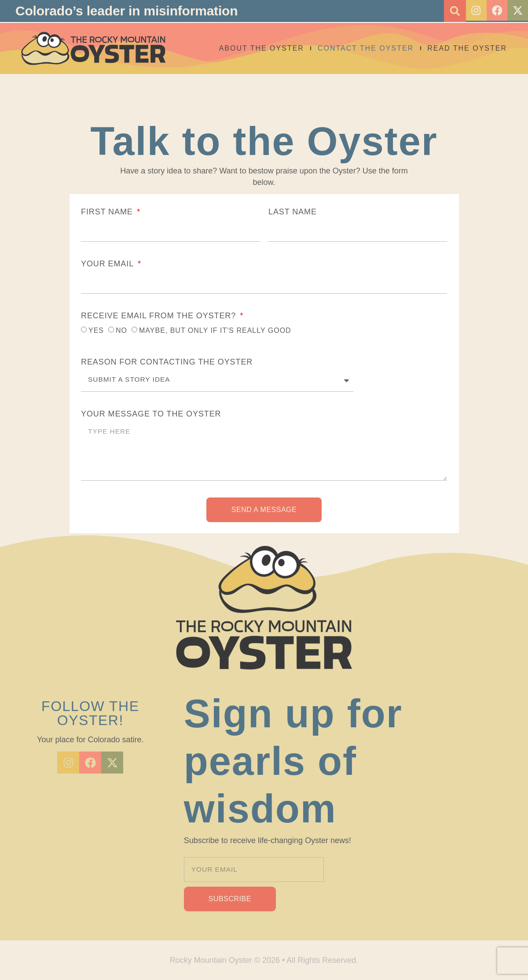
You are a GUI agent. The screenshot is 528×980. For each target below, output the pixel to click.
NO (121, 330)
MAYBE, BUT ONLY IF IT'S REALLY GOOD (215, 330)
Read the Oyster (467, 48)
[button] (451, 11)
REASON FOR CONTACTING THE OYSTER (167, 362)
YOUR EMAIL (108, 264)
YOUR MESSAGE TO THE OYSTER (151, 414)
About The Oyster (262, 48)
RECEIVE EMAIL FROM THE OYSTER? (160, 316)
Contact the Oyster (366, 48)
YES (96, 330)
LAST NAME (293, 212)
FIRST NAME (108, 212)
